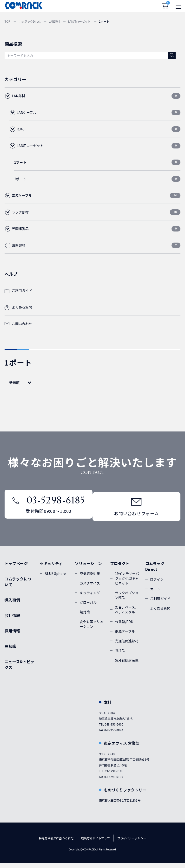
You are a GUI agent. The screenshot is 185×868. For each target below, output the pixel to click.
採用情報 (12, 636)
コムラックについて (18, 586)
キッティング (90, 598)
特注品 (120, 655)
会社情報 (12, 620)
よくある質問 (22, 307)
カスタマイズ (90, 588)
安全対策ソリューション (92, 629)
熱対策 (85, 617)
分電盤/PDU (124, 626)
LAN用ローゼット (79, 21)
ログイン (157, 584)
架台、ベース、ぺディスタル (127, 614)
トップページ (16, 568)
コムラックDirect (30, 21)
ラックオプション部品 (127, 600)
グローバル (88, 607)
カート (155, 594)
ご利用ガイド (22, 290)
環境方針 (87, 843)
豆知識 (10, 651)
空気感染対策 (90, 578)
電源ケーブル (125, 636)
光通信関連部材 (127, 646)
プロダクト (120, 568)
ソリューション (88, 568)
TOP (7, 21)
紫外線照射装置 (127, 665)
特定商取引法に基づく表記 (56, 843)
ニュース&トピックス (19, 669)
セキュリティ (51, 568)
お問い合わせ (22, 324)
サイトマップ (101, 843)
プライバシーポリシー (132, 843)
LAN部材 (54, 21)
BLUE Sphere (55, 578)
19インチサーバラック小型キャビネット (127, 583)
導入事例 (12, 605)
